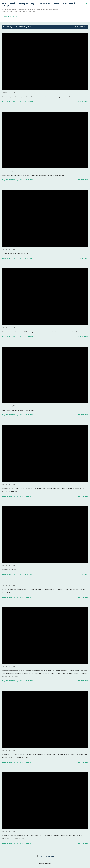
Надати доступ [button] (9, 102)
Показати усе (81, 27)
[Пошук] (82, 4)
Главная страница (10, 17)
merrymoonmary (55, 860)
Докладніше (83, 102)
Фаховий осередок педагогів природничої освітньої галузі (39, 5)
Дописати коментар (25, 102)
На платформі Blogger (45, 856)
